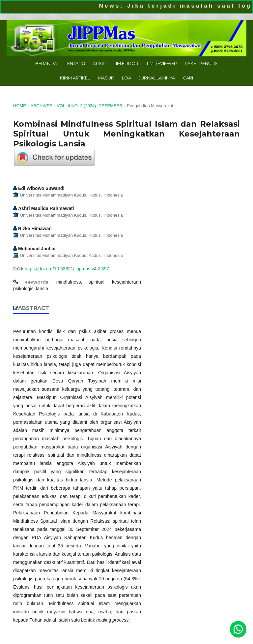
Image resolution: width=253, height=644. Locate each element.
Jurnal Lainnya (157, 78)
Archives (41, 106)
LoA (126, 78)
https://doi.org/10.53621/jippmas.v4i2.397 (67, 269)
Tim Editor (126, 63)
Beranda (46, 63)
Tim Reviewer (162, 63)
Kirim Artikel (75, 78)
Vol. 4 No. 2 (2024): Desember (89, 106)
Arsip (99, 63)
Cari (188, 78)
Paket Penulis (201, 63)
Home (20, 106)
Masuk (106, 78)
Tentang (75, 63)
